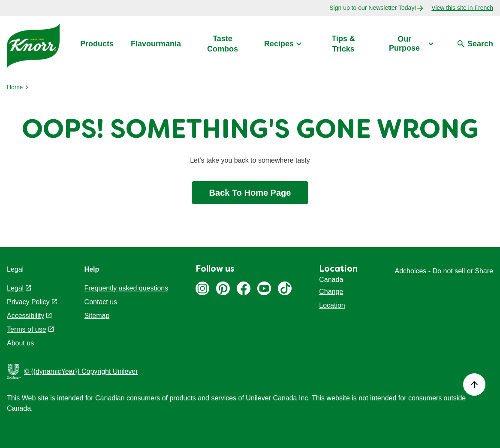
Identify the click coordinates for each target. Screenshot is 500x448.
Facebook (244, 288)
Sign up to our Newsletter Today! (373, 8)
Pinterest (223, 288)
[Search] (475, 44)
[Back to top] (474, 384)
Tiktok (285, 288)
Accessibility (26, 316)
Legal (15, 288)
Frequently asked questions (127, 288)
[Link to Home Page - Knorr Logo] (33, 45)
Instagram (202, 288)
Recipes (279, 44)
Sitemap (97, 316)
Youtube (264, 288)
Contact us (101, 302)
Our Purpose (404, 44)
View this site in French (462, 8)
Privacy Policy (28, 302)
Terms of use (27, 329)
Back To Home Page (250, 193)
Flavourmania (156, 44)
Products (97, 44)
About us (20, 343)
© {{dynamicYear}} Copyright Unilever (81, 371)
